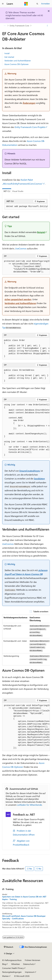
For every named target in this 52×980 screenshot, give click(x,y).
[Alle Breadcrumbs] (5, 26)
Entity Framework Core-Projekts (30, 127)
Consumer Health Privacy (13, 968)
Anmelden (45, 4)
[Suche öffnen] (37, 4)
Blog (4, 964)
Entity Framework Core (19, 26)
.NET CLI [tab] (7, 191)
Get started (9, 57)
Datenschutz (28, 964)
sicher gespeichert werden (18, 299)
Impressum (30, 972)
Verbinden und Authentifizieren (18, 61)
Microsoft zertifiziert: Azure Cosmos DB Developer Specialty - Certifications (24, 917)
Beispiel (41, 232)
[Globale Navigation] (3, 4)
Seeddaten (39, 479)
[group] (26, 207)
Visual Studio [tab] (18, 191)
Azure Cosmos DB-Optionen (17, 64)
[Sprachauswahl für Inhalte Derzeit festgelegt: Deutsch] (9, 947)
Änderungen (29, 103)
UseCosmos (21, 248)
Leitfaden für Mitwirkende (29, 805)
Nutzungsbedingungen (12, 972)
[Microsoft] (26, 4)
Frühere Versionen (33, 960)
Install (7, 53)
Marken (5, 976)
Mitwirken (16, 964)
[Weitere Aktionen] (47, 26)
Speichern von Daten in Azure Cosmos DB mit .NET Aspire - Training (24, 898)
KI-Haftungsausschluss (12, 960)
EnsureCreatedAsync (30, 471)
